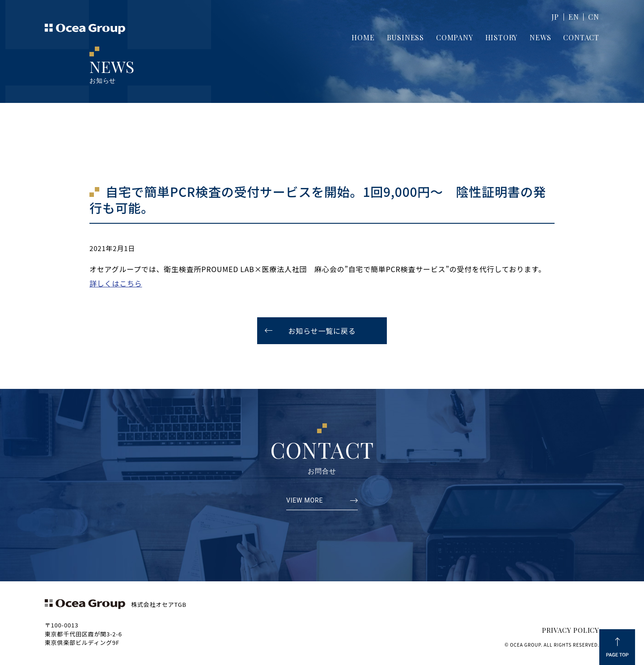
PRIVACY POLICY (571, 630)
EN (574, 17)
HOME (363, 37)
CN (594, 17)
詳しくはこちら (116, 283)
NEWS (540, 37)
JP (555, 17)
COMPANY (455, 37)
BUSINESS (405, 37)
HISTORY (502, 37)
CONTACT (581, 37)
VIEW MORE (305, 501)
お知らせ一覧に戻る (322, 331)
